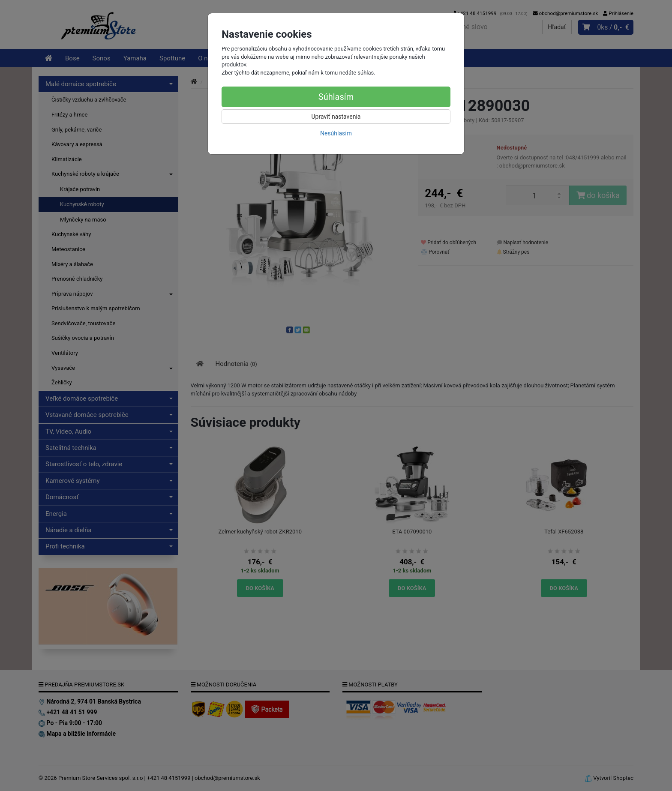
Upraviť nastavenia (336, 117)
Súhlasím (336, 97)
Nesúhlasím (336, 133)
